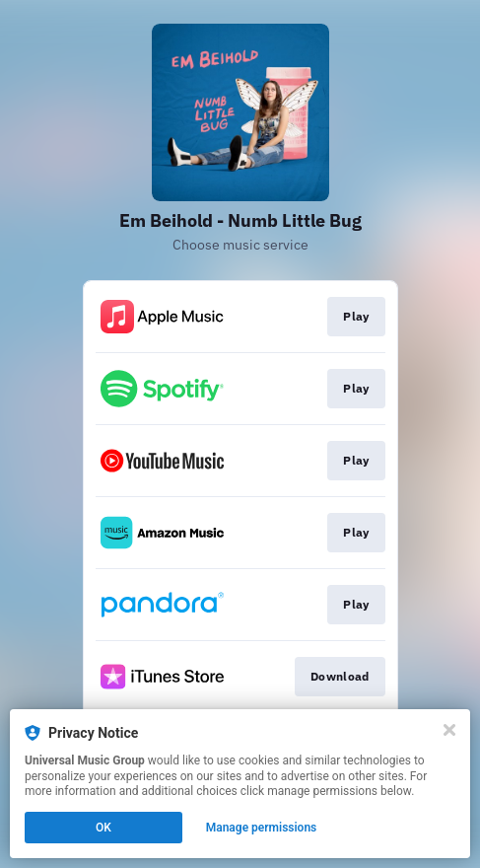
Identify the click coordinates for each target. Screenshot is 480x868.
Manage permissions (262, 828)
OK (103, 828)
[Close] (449, 730)
